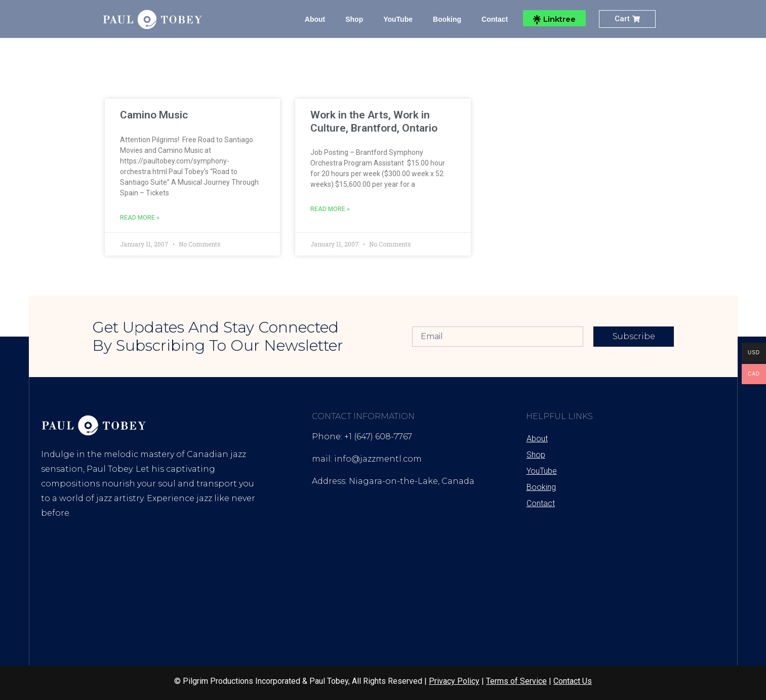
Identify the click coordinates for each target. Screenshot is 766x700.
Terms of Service (516, 681)
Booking (447, 19)
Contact (495, 19)
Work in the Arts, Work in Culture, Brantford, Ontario (374, 121)
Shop (354, 19)
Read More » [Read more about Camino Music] (140, 218)
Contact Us (573, 681)
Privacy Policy (454, 681)
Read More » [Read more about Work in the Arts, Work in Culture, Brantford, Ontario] (330, 209)
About (315, 19)
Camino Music (154, 115)
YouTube (398, 19)
